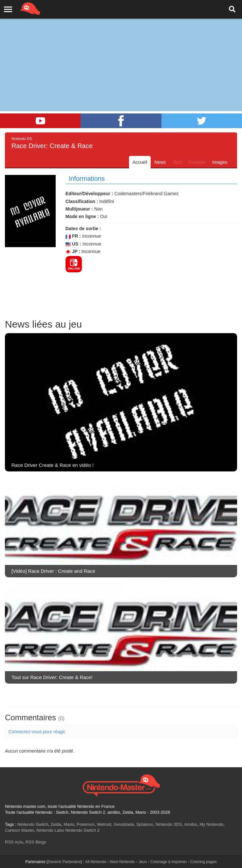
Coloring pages (204, 862)
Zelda (56, 824)
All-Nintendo (95, 862)
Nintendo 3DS (169, 824)
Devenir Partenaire (64, 862)
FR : (73, 236)
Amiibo (191, 824)
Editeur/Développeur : (89, 194)
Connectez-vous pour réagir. (37, 732)
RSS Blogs (36, 842)
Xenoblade (124, 824)
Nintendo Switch (33, 824)
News (160, 162)
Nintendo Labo (50, 830)
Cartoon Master (19, 830)
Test (177, 162)
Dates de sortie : (83, 229)
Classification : (82, 201)
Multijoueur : (79, 209)
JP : (73, 252)
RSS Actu (14, 842)
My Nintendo (211, 824)
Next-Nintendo (122, 862)
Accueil (140, 162)
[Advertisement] (121, 49)
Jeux (143, 862)
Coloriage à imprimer (168, 862)
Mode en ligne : (82, 216)
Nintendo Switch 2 (82, 830)
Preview (197, 162)
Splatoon (145, 824)
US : (73, 244)
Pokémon (86, 824)
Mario (69, 824)
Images (220, 162)
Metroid (104, 824)
